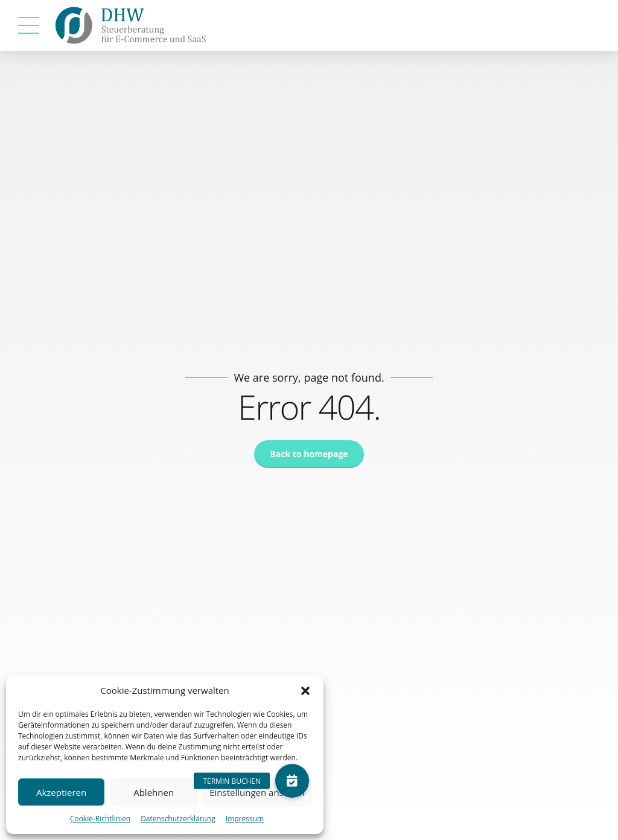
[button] (305, 691)
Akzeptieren (61, 792)
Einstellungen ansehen (257, 792)
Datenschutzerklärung (178, 819)
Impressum (245, 819)
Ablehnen (154, 792)
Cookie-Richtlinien (100, 819)
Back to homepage (309, 454)
